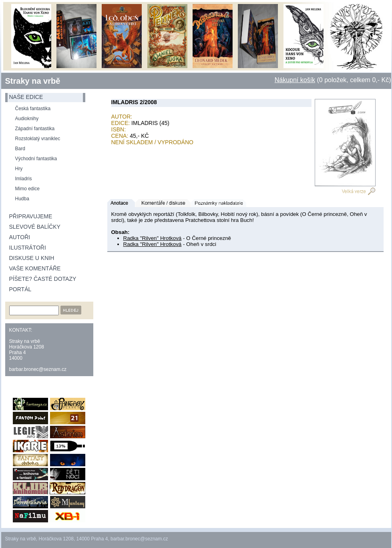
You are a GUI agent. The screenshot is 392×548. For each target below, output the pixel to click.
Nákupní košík (295, 80)
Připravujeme (31, 216)
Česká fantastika (33, 109)
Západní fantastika (35, 129)
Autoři (20, 237)
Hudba (22, 199)
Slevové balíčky (35, 227)
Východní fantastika (36, 159)
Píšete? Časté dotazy (43, 279)
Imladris (24, 179)
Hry (19, 169)
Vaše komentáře (35, 268)
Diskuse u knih (32, 258)
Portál (20, 289)
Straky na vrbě (33, 81)
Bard (20, 149)
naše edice (26, 97)
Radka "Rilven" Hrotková (153, 238)
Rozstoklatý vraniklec (38, 139)
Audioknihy (27, 119)
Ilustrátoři (28, 248)
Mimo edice (27, 189)
